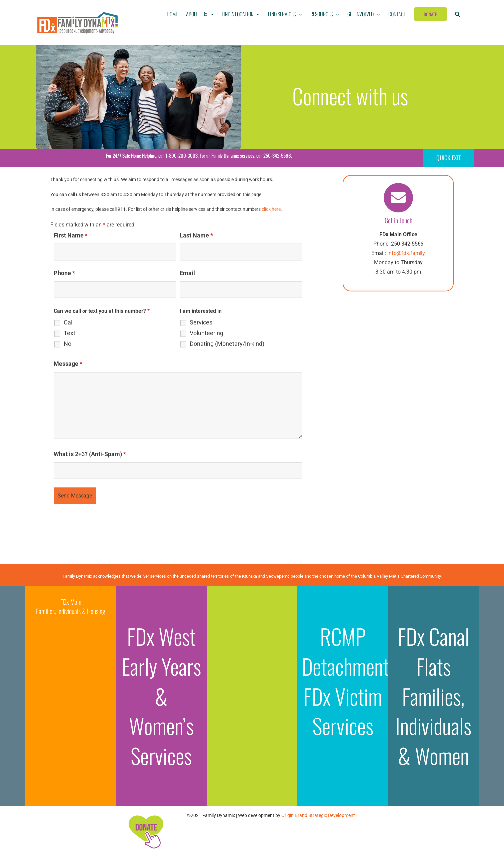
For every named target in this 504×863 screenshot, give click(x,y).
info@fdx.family (406, 254)
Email (187, 274)
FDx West (161, 636)
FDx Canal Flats (433, 651)
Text (69, 334)
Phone (64, 274)
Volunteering (206, 334)
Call (69, 324)
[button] (458, 14)
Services (201, 324)
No (67, 345)
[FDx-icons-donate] (146, 815)
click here (271, 210)
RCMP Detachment (345, 651)
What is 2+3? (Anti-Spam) (90, 455)
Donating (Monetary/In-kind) (227, 345)
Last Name (196, 237)
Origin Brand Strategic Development (318, 815)
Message (68, 365)
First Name (71, 237)
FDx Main (71, 602)
